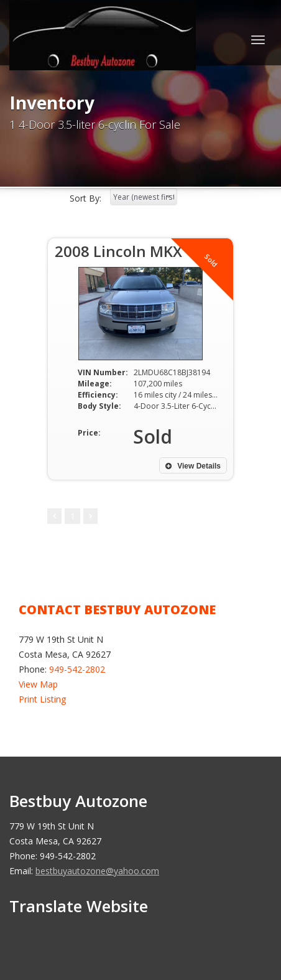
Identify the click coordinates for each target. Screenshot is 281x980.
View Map (38, 684)
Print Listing (42, 699)
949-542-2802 (77, 669)
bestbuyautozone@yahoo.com (97, 871)
